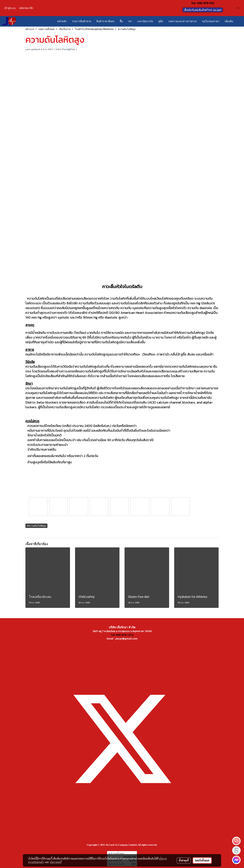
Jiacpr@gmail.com (126, 639)
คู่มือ (161, 21)
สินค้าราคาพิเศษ (105, 21)
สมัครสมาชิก (26, 8)
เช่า (130, 21)
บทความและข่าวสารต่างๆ (183, 21)
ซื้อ (121, 21)
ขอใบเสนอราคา (211, 21)
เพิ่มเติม (229, 21)
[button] (239, 21)
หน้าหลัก (62, 21)
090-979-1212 (206, 3)
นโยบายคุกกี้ (56, 862)
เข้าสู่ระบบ (10, 8)
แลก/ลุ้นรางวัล (145, 21)
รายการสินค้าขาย (82, 21)
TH (236, 8)
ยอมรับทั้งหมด (202, 860)
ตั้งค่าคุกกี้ (184, 860)
